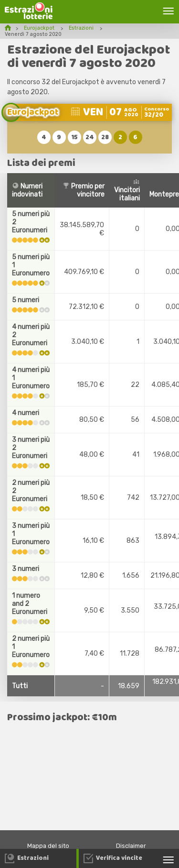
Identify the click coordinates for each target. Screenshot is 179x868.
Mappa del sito (48, 846)
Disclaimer (131, 846)
